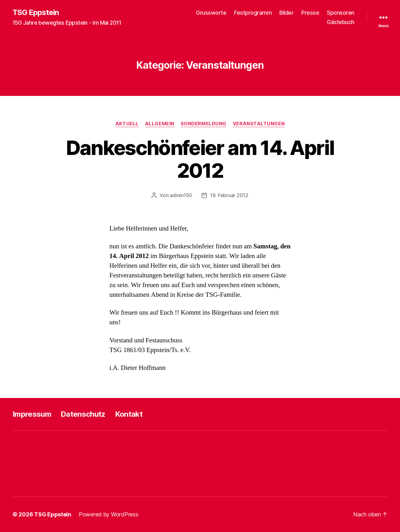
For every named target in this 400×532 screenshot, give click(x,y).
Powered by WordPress (109, 514)
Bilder (286, 13)
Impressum (32, 414)
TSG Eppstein (36, 12)
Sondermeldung (204, 124)
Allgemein (160, 124)
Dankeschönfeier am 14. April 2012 (200, 159)
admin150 (181, 195)
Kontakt (129, 414)
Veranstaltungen (259, 124)
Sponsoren (341, 13)
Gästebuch (341, 22)
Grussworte (211, 13)
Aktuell (127, 124)
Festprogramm (253, 13)
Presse (310, 13)
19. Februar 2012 (229, 195)
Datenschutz (83, 414)
